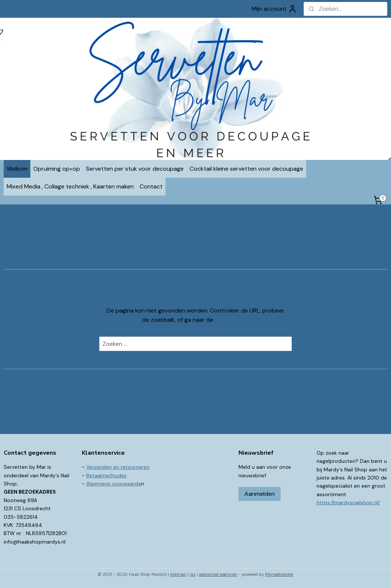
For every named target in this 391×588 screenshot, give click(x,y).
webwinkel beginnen (218, 574)
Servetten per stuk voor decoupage (135, 169)
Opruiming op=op (57, 169)
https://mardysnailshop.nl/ (348, 502)
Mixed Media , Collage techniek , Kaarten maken (70, 186)
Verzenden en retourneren (118, 467)
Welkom (17, 169)
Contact (151, 186)
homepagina (231, 320)
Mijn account (274, 9)
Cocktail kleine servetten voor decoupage (246, 169)
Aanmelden (260, 494)
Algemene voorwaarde (114, 484)
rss (193, 574)
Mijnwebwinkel (279, 574)
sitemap (178, 574)
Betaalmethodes (106, 475)
